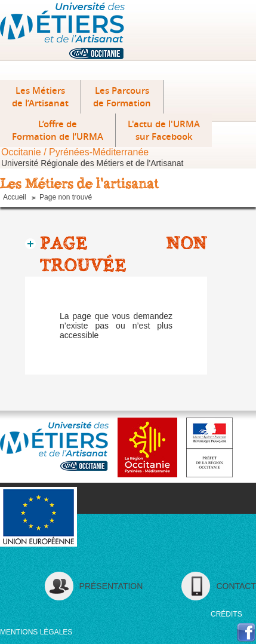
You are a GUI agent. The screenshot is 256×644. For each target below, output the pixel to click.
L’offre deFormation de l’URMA (58, 130)
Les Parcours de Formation (122, 97)
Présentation (111, 586)
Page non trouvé (66, 197)
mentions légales (36, 632)
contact (236, 586)
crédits (226, 614)
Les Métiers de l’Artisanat (40, 97)
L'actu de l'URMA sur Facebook (164, 130)
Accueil (15, 197)
